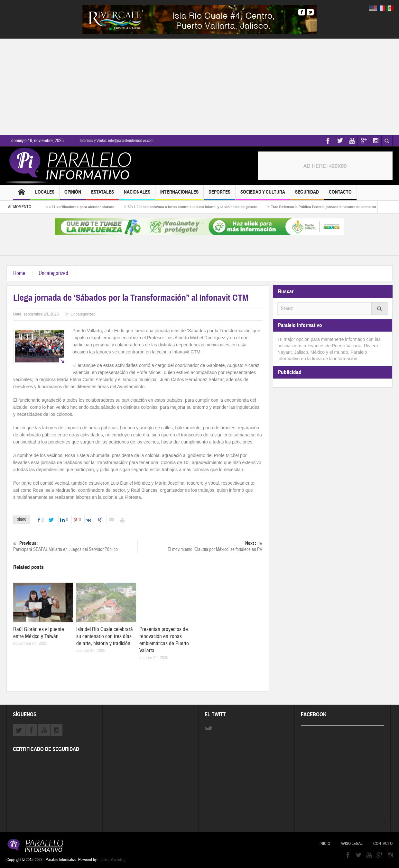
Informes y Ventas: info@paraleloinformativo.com (117, 141)
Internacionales (179, 195)
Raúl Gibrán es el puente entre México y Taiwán (39, 633)
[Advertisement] (199, 87)
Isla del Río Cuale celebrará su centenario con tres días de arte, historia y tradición (105, 636)
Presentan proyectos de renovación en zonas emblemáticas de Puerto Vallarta (164, 640)
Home (19, 273)
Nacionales (137, 195)
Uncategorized (53, 273)
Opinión (73, 195)
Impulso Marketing (111, 860)
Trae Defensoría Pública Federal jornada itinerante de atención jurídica (334, 207)
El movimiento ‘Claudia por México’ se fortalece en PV (200, 546)
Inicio (325, 844)
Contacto (340, 195)
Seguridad (307, 195)
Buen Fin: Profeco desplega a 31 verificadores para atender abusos (61, 207)
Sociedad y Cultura (263, 195)
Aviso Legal (352, 844)
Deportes (219, 195)
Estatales (102, 195)
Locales (45, 195)
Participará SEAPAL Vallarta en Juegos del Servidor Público (75, 546)
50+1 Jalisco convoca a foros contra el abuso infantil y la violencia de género (196, 207)
